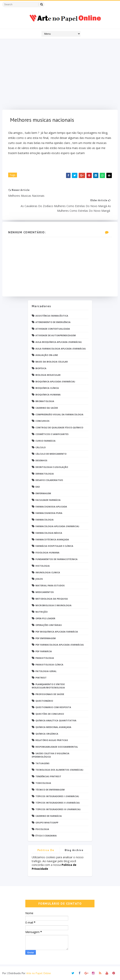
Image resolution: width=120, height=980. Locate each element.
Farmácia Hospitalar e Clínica (54, 546)
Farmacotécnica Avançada (52, 539)
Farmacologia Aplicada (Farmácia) (57, 526)
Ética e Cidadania (46, 836)
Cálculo (41, 447)
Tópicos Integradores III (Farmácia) (58, 809)
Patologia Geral (46, 671)
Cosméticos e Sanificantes (52, 434)
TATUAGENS (42, 763)
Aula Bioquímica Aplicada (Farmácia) (59, 342)
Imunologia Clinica (48, 572)
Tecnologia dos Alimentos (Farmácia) (59, 770)
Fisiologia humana (47, 553)
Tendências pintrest (48, 776)
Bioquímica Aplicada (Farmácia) (55, 382)
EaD (38, 487)
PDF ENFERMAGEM (46, 638)
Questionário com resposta (53, 707)
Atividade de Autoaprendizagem (56, 335)
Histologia (43, 566)
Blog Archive (74, 850)
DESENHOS (41, 460)
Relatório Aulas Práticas (52, 740)
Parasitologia (45, 658)
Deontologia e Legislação (52, 467)
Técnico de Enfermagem (50, 790)
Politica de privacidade (46, 851)
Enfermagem (43, 493)
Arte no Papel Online (39, 973)
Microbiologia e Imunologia (53, 605)
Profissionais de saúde (50, 694)
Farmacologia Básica (49, 533)
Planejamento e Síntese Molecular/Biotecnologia (48, 686)
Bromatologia (45, 401)
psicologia (42, 829)
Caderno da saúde (47, 408)
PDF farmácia (44, 651)
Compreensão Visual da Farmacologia (59, 414)
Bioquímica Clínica (47, 388)
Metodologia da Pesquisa (52, 599)
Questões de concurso (50, 714)
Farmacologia (45, 520)
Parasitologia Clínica (49, 665)
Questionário (44, 701)
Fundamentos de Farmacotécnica (56, 559)
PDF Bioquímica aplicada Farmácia (57, 632)
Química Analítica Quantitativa (56, 720)
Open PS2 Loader (45, 618)
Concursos (42, 421)
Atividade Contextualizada (53, 329)
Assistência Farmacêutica (52, 316)
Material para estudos (50, 585)
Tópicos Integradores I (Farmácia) (57, 796)
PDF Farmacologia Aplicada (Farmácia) (60, 645)
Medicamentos (45, 592)
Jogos (39, 579)
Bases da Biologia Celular (52, 362)
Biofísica (41, 368)
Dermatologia (45, 474)
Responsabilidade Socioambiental (57, 747)
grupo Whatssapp (47, 823)
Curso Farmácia (45, 441)
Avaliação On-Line (47, 355)
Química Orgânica (47, 734)
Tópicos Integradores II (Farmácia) (58, 803)
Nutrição (41, 612)
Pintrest (41, 678)
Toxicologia (43, 783)
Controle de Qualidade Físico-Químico (59, 427)
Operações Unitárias (49, 625)
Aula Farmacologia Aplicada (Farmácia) (61, 349)
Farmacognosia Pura (49, 513)
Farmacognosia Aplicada (51, 507)
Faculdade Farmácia (48, 500)
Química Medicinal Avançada (53, 727)
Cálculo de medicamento (51, 454)
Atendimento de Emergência (53, 322)
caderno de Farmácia (49, 816)
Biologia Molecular (48, 375)
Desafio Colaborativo (49, 480)
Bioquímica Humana (48, 395)
